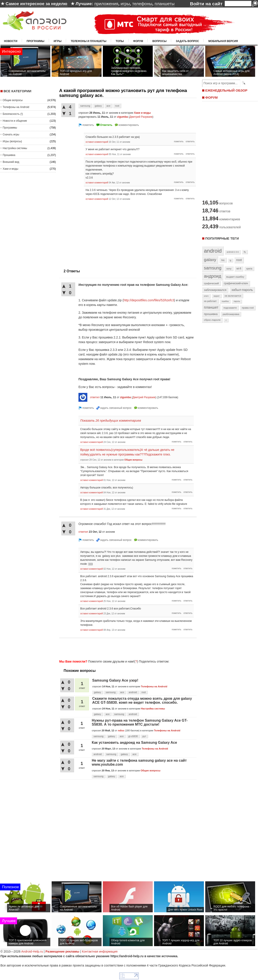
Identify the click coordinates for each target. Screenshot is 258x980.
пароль (237, 301)
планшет (211, 307)
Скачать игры (11, 135)
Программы (35, 41)
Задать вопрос (187, 41)
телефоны (142, 4)
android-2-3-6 (233, 252)
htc (223, 260)
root (117, 106)
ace (108, 106)
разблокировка (231, 314)
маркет (217, 296)
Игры (58, 41)
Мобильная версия (223, 41)
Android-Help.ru (32, 951)
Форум (138, 41)
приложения (106, 4)
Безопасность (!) (13, 114)
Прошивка (9, 155)
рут (144, 736)
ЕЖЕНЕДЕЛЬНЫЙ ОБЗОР (226, 90)
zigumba (122, 117)
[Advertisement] (127, 648)
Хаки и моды (10, 169)
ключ (206, 296)
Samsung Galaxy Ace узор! (115, 680)
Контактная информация (100, 951)
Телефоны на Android (16, 107)
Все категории (17, 91)
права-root (248, 308)
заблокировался (215, 290)
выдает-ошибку (235, 277)
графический (211, 283)
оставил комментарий (97, 142)
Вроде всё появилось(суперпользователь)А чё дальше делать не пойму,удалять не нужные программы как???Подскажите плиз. (127, 452)
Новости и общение (15, 121)
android (133, 692)
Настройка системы (15, 148)
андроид (213, 276)
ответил (95, 397)
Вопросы (159, 41)
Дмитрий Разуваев (141, 117)
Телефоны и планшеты (89, 41)
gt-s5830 (133, 736)
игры (125, 4)
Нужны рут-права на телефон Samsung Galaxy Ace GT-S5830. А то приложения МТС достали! (140, 722)
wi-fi (239, 269)
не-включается (233, 296)
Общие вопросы (13, 100)
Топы (120, 41)
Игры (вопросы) (12, 141)
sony (229, 269)
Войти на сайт (206, 4)
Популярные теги (222, 238)
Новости (11, 41)
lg (231, 260)
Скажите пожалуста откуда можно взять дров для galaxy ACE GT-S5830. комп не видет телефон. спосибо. (142, 700)
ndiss (121, 730)
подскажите (230, 308)
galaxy (98, 106)
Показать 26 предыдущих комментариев (111, 421)
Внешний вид (11, 162)
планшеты (164, 4)
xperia (249, 269)
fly (245, 252)
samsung (85, 106)
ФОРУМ (211, 97)
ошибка (225, 301)
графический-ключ (236, 283)
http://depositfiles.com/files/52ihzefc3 (149, 300)
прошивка (211, 314)
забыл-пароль (242, 290)
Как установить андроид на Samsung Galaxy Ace (134, 743)
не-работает (210, 301)
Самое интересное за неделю (36, 4)
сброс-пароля (212, 320)
